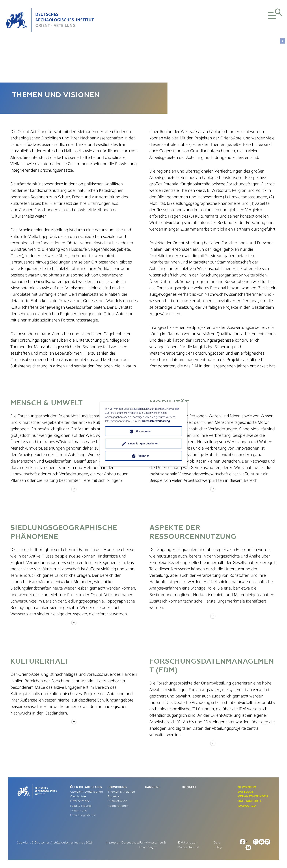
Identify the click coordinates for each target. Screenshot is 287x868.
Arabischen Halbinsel (62, 151)
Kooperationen (118, 806)
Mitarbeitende (80, 801)
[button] (261, 20)
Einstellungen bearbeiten (144, 443)
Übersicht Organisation (86, 792)
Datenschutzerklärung (156, 421)
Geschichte (78, 796)
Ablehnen (144, 456)
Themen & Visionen (121, 792)
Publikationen (117, 801)
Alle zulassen (143, 431)
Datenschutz (130, 842)
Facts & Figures (81, 806)
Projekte (113, 796)
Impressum (114, 842)
